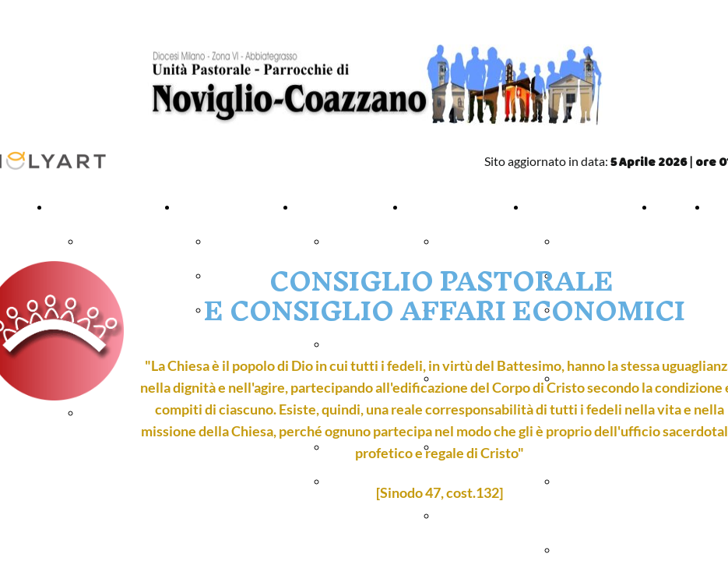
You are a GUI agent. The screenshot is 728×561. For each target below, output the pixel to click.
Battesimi (233, 242)
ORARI (673, 207)
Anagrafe (581, 242)
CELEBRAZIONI (219, 207)
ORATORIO (436, 207)
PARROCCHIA (88, 207)
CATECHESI (327, 207)
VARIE (543, 207)
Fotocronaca (590, 550)
